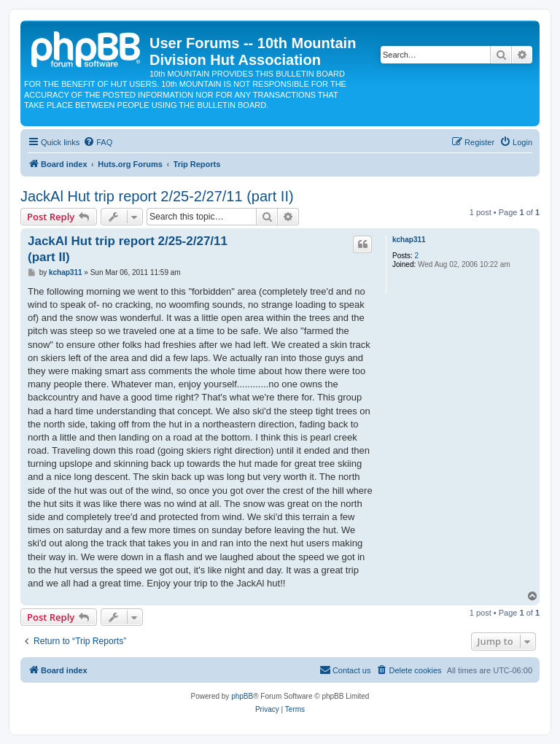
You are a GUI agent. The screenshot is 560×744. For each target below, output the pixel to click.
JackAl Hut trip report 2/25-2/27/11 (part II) (157, 196)
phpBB (242, 696)
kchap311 (409, 240)
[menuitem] (98, 142)
